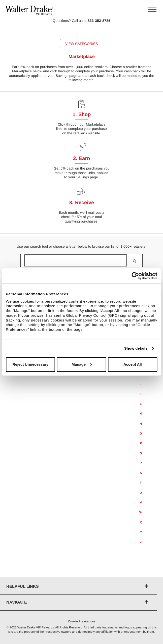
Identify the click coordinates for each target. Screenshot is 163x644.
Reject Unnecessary (30, 364)
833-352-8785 (99, 21)
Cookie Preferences (82, 621)
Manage (82, 364)
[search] (134, 261)
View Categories (81, 44)
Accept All (133, 364)
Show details (136, 348)
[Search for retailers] (76, 260)
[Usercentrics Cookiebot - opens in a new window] (135, 276)
